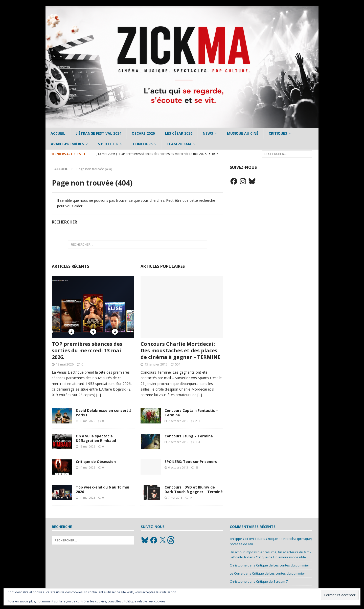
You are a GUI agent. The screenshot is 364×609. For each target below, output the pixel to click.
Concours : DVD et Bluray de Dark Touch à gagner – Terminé (194, 489)
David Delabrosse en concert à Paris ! (104, 413)
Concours (143, 144)
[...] (99, 395)
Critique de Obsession (96, 462)
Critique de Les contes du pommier (283, 565)
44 (191, 498)
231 (198, 421)
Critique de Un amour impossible (281, 557)
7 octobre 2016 (178, 421)
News (208, 133)
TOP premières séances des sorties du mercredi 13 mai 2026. (87, 350)
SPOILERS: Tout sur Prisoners (191, 462)
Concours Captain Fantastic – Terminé (191, 413)
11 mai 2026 (87, 467)
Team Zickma (179, 144)
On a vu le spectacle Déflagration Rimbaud (96, 438)
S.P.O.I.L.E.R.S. (110, 144)
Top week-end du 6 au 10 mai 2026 (103, 489)
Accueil (58, 133)
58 (197, 467)
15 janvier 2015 (156, 364)
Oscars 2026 (143, 133)
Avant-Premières (67, 144)
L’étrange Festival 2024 (98, 133)
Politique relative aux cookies (144, 601)
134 (198, 442)
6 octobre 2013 (178, 467)
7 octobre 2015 (178, 442)
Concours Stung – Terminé (189, 436)
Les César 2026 (179, 133)
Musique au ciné (243, 133)
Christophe (238, 565)
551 (178, 364)
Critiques (278, 133)
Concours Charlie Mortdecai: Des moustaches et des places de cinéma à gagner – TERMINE (180, 350)
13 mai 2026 (65, 364)
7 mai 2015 (175, 498)
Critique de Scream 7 (272, 581)
